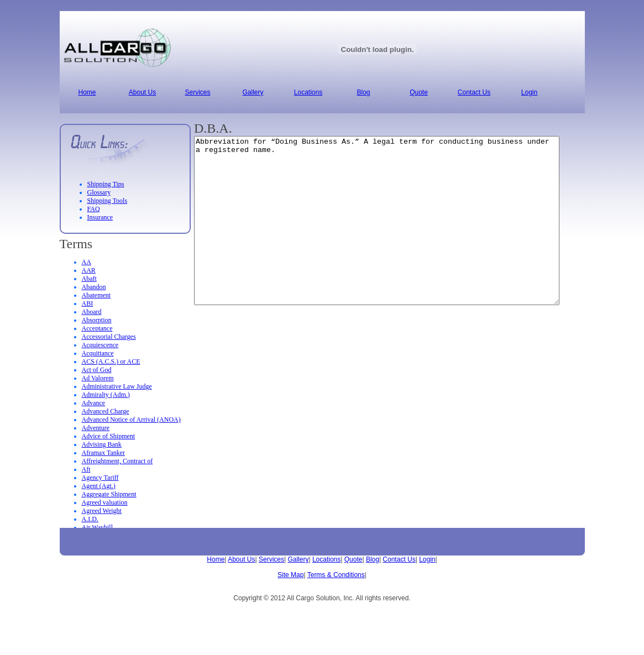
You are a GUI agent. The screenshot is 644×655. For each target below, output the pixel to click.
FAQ (94, 209)
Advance (94, 403)
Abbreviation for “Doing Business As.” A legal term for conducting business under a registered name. (399, 237)
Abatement (96, 295)
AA (87, 262)
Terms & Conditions (336, 575)
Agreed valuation (105, 502)
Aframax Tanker (104, 453)
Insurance (100, 217)
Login (427, 559)
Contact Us (399, 559)
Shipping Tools (108, 201)
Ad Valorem (98, 378)
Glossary (99, 192)
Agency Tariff (100, 478)
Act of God (97, 370)
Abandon (94, 287)
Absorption (97, 320)
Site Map (290, 575)
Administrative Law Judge (117, 386)
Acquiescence (100, 345)
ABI (88, 303)
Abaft (89, 279)
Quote (354, 559)
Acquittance (98, 353)
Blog (373, 559)
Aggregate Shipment (109, 494)
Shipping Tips (106, 184)
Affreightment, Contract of (117, 461)
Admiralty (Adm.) (106, 395)
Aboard (92, 312)
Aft (86, 469)
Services (271, 559)
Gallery (298, 559)
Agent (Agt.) (99, 486)
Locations (326, 559)
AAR (89, 270)
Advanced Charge (106, 411)
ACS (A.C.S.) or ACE (111, 361)
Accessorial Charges (109, 337)
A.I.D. (90, 519)
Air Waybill (97, 527)
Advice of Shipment (109, 436)
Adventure (96, 428)
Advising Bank (102, 444)
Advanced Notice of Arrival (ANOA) (131, 420)
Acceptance (97, 328)
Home (216, 559)
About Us (241, 559)
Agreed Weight (102, 511)
